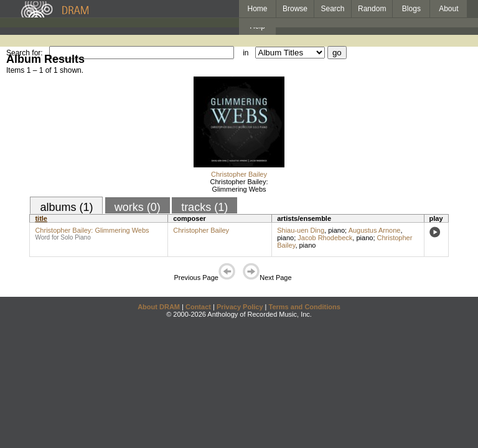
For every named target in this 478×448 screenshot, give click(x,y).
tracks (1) (204, 207)
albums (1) (66, 207)
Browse (295, 9)
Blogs (411, 9)
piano (336, 230)
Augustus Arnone (375, 230)
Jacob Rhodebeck (325, 238)
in (246, 53)
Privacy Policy (240, 307)
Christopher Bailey (239, 174)
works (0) (138, 207)
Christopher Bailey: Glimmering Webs (239, 185)
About (448, 9)
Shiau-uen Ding (301, 230)
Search (333, 9)
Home (257, 9)
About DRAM (159, 307)
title (41, 218)
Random (372, 9)
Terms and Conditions (305, 307)
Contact (198, 307)
